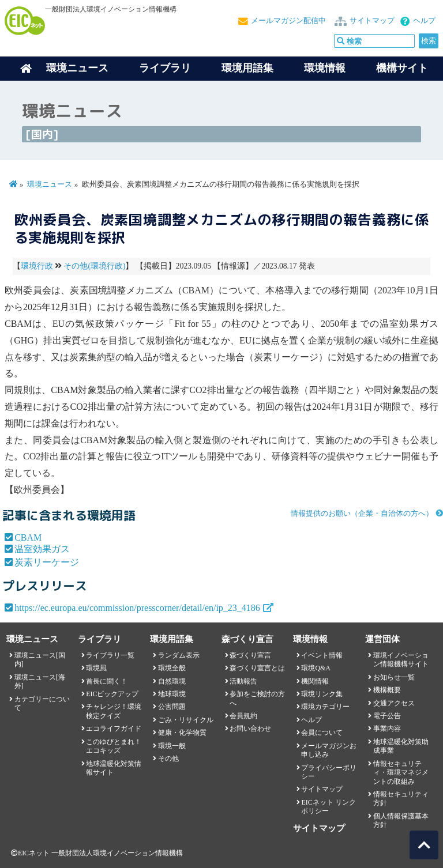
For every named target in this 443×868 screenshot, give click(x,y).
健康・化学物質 (182, 733)
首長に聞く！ (107, 681)
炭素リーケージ (47, 562)
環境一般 (172, 746)
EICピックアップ (112, 694)
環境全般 (172, 668)
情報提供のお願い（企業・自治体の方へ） (362, 514)
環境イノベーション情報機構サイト (401, 660)
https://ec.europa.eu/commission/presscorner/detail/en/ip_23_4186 (137, 608)
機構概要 (387, 690)
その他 (168, 758)
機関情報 (315, 681)
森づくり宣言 (250, 655)
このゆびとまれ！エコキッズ (114, 746)
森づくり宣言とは (257, 668)
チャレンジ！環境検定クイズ (114, 711)
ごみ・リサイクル (186, 720)
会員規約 (243, 716)
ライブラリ (165, 68)
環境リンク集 (322, 694)
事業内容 (387, 729)
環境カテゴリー (325, 707)
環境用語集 (247, 68)
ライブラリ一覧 (110, 655)
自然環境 (172, 681)
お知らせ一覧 (394, 677)
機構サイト (402, 68)
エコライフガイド (114, 729)
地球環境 (172, 694)
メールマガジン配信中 (288, 21)
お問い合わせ (250, 729)
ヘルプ (424, 21)
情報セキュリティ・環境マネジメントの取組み (401, 773)
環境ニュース (50, 184)
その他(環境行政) (94, 266)
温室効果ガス (42, 549)
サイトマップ (372, 21)
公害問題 (172, 707)
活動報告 (243, 681)
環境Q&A (316, 668)
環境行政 (37, 266)
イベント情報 (322, 655)
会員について (322, 733)
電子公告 (387, 716)
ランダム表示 (179, 655)
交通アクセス (394, 703)
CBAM (28, 537)
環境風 (96, 668)
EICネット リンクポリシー (328, 807)
